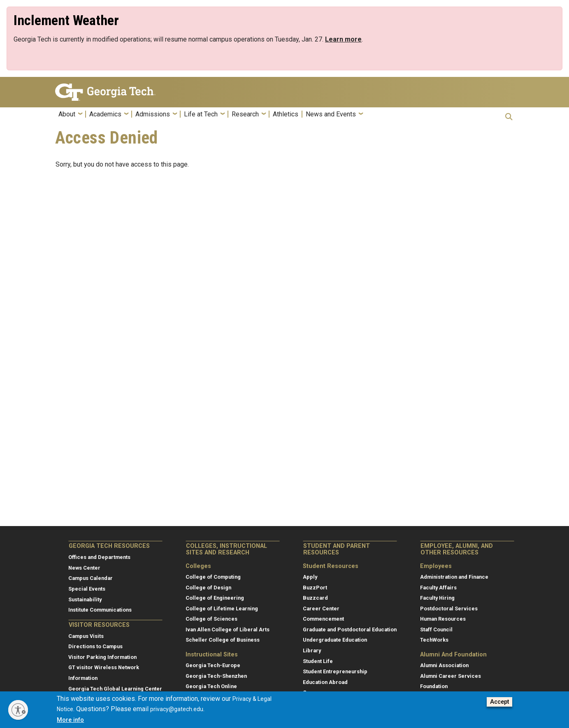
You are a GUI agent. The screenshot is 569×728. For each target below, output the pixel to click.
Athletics (286, 114)
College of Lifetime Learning (222, 609)
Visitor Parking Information (102, 657)
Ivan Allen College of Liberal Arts (228, 629)
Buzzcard (315, 598)
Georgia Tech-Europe (213, 665)
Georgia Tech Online (211, 686)
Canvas (312, 692)
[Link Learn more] (343, 39)
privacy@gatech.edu (177, 712)
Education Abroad (325, 682)
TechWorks (434, 640)
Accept (499, 705)
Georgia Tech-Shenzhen (216, 676)
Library (312, 650)
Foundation (434, 686)
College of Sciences (211, 619)
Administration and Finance (454, 577)
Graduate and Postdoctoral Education (350, 629)
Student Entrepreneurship (335, 671)
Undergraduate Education (335, 640)
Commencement (323, 619)
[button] (509, 117)
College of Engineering (215, 598)
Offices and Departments (99, 557)
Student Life (318, 661)
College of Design (208, 588)
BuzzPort (315, 588)
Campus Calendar (91, 578)
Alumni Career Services (451, 676)
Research (245, 114)
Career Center (321, 609)
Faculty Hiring (437, 598)
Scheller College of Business (223, 640)
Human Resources (443, 619)
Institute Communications (100, 610)
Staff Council (436, 629)
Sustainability (85, 599)
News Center (84, 568)
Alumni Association (444, 665)
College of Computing (213, 577)
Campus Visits (86, 636)
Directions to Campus (95, 646)
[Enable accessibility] (18, 710)
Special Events (87, 589)
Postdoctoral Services (449, 609)
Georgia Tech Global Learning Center (115, 689)
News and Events (331, 114)
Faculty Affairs (438, 588)
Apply (310, 577)
